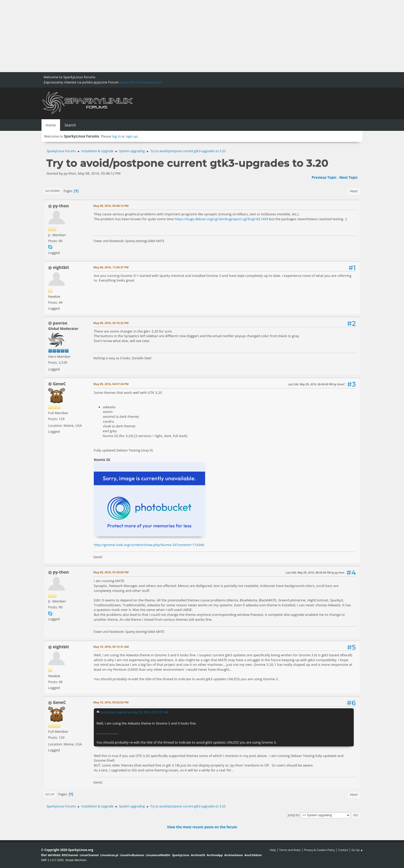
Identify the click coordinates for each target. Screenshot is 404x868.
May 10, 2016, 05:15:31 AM (111, 647)
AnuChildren (253, 855)
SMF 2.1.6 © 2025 (52, 860)
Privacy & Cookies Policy (319, 850)
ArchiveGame (233, 855)
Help (273, 850)
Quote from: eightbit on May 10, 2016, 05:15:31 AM (134, 712)
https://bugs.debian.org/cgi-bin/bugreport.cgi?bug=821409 (221, 219)
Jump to (293, 815)
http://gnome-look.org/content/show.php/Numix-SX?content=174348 (149, 545)
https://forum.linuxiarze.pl (140, 82)
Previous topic (324, 177)
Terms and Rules (290, 850)
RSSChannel (70, 855)
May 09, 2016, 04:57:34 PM (111, 384)
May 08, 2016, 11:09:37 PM (111, 267)
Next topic (348, 177)
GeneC (59, 384)
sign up (132, 136)
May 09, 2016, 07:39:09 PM (111, 572)
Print (354, 191)
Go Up (50, 794)
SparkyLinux (181, 855)
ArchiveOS (198, 855)
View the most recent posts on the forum (202, 827)
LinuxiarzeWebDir (158, 855)
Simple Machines (76, 860)
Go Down (52, 191)
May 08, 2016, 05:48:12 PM (111, 206)
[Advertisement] (155, 36)
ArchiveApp (215, 855)
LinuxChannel (89, 855)
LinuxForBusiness (132, 855)
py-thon (61, 206)
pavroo (60, 323)
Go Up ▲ (357, 850)
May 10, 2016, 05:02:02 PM (111, 702)
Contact (343, 850)
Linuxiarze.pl (109, 855)
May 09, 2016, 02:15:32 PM (111, 323)
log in (116, 136)
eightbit (61, 267)
